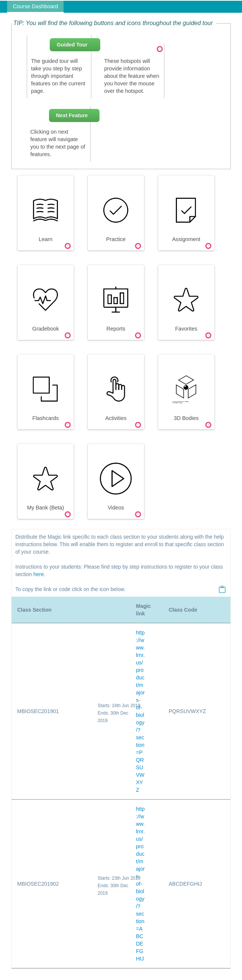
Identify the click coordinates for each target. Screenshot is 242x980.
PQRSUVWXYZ (187, 711)
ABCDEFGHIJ (185, 884)
